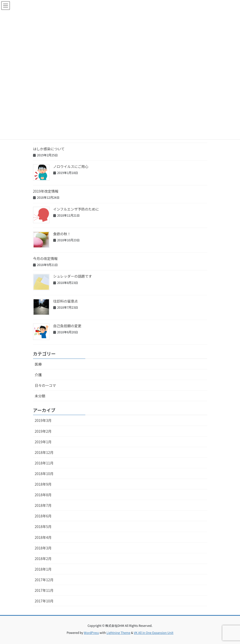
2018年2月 (43, 559)
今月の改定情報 (45, 258)
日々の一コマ (45, 385)
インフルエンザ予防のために (76, 209)
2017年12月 (44, 580)
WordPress (91, 633)
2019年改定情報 (46, 191)
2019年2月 (43, 431)
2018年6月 (43, 516)
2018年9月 (43, 484)
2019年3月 (43, 420)
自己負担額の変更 (67, 326)
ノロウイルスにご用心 (71, 166)
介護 (38, 375)
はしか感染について (49, 149)
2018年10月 (44, 474)
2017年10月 (44, 601)
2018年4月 (43, 537)
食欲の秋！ (62, 234)
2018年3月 (43, 548)
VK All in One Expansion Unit (154, 633)
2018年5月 (43, 526)
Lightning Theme (118, 633)
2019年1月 (43, 442)
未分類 (40, 396)
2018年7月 (43, 505)
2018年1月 (43, 569)
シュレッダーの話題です (73, 276)
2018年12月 (44, 452)
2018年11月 (44, 463)
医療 (38, 364)
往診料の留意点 (66, 301)
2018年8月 (43, 495)
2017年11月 (44, 590)
